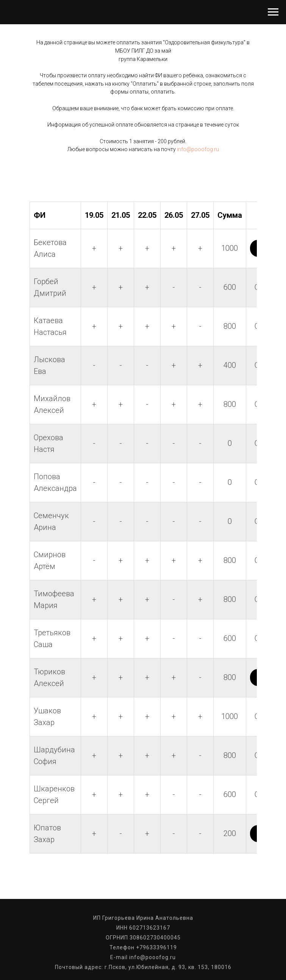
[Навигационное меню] (273, 12)
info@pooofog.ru (198, 149)
